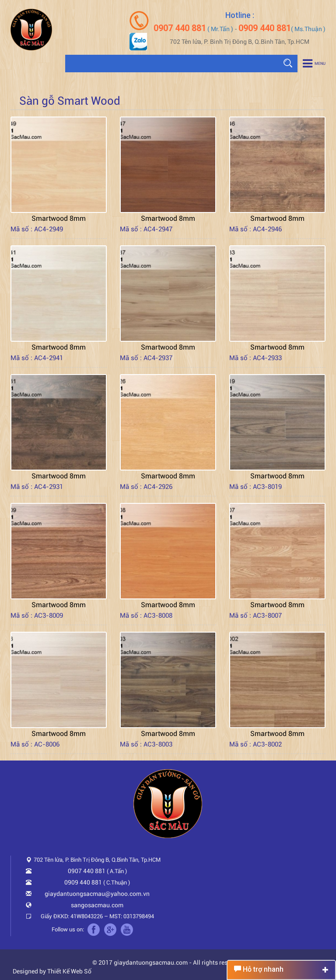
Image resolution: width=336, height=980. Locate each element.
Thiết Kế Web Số (69, 971)
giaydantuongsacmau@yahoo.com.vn (97, 894)
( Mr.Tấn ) (193, 29)
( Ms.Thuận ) (282, 29)
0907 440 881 (87, 871)
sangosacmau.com (97, 905)
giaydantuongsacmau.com (151, 962)
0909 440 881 (83, 882)
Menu (314, 64)
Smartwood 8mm (59, 218)
